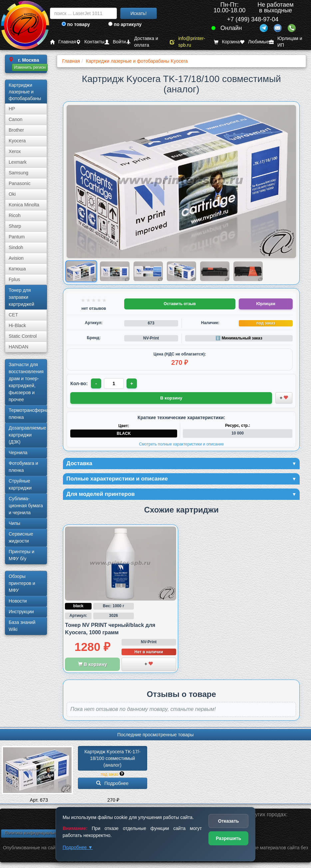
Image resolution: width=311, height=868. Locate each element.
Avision (16, 258)
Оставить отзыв (180, 304)
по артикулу (125, 24)
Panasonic (19, 183)
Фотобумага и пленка (23, 467)
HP (12, 109)
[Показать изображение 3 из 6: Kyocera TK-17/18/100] (148, 271)
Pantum (17, 237)
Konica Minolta (24, 205)
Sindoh (16, 247)
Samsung (18, 173)
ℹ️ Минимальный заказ (239, 338)
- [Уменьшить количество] (96, 383)
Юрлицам (266, 304)
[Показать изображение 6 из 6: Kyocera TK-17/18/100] (248, 271)
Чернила (18, 453)
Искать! (139, 13)
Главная (63, 42)
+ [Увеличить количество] (132, 383)
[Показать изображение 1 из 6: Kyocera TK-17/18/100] (81, 271)
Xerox (15, 151)
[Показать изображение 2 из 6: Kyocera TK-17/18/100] (115, 271)
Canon (15, 119)
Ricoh (15, 215)
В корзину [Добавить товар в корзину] (171, 397)
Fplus (14, 279)
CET (13, 315)
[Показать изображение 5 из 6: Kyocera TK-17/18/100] (215, 271)
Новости (18, 601)
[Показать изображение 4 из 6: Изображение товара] (181, 271)
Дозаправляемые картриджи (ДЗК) (27, 435)
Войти (115, 42)
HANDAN (18, 347)
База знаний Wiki (22, 626)
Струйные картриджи (20, 484)
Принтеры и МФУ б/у (21, 555)
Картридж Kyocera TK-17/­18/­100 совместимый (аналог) (112, 759)
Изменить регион (30, 67)
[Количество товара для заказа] (114, 383)
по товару (76, 24)
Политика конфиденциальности (34, 834)
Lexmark (18, 162)
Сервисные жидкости (21, 537)
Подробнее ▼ (78, 847)
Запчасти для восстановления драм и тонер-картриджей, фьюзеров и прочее (26, 382)
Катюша (17, 269)
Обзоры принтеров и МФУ (22, 583)
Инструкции (21, 612)
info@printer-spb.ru (187, 42)
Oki (12, 194)
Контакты (90, 42)
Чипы (14, 523)
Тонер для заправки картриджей (21, 297)
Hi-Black (17, 325)
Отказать (229, 821)
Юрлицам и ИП (286, 42)
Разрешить (228, 838)
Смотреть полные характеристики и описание (181, 444)
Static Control (23, 336)
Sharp (15, 226)
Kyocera (17, 141)
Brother (16, 130)
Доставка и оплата (142, 42)
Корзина (227, 42)
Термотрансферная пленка (28, 414)
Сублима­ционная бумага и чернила (26, 506)
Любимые (254, 42)
